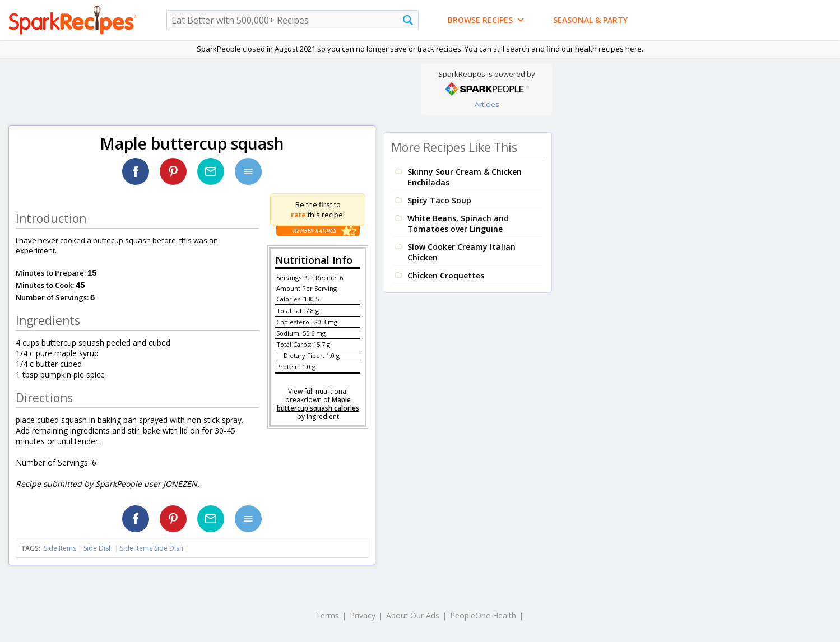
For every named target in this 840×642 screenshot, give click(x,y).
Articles (487, 104)
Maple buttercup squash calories (318, 404)
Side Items (60, 548)
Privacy (363, 615)
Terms (327, 615)
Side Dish (98, 548)
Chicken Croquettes (446, 275)
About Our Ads (413, 615)
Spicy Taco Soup (439, 200)
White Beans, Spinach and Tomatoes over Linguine (458, 224)
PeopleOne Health (483, 615)
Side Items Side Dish (152, 548)
